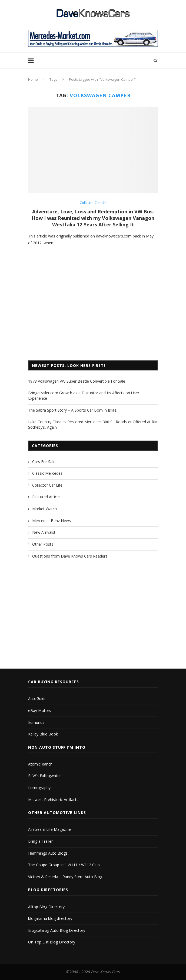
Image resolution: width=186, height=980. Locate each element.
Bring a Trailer (40, 841)
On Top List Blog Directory (52, 942)
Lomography (39, 788)
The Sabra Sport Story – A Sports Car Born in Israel (73, 410)
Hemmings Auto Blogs (48, 853)
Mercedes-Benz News (52, 521)
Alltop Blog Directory (46, 907)
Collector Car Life (93, 203)
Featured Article (46, 497)
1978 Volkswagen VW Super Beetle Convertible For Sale (77, 381)
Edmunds (36, 722)
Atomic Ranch (40, 764)
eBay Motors (40, 710)
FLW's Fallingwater (44, 776)
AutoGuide (37, 699)
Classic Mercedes (47, 473)
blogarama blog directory (50, 918)
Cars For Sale (44, 462)
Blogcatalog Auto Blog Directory (57, 930)
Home (33, 79)
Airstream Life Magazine (49, 829)
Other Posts (43, 544)
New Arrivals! (44, 532)
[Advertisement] (93, 312)
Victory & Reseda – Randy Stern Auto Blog (65, 877)
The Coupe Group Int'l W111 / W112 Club (64, 865)
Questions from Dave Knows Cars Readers (70, 556)
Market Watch (44, 509)
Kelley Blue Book (43, 734)
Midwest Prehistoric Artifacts (53, 800)
